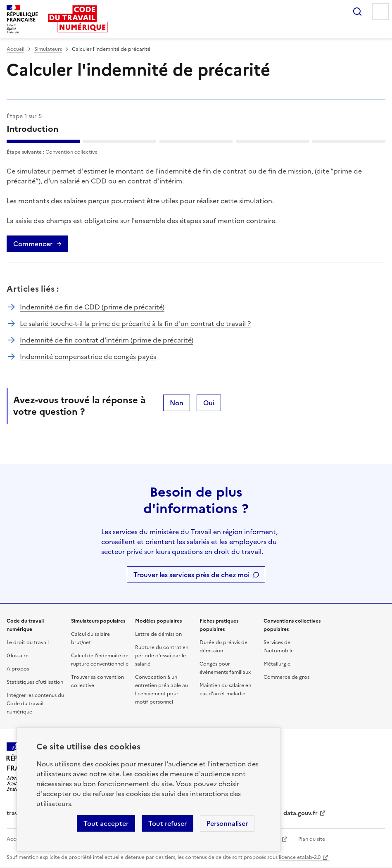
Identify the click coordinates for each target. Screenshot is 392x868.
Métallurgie (277, 664)
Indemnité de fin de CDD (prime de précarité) (92, 307)
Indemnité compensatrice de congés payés (88, 357)
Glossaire (18, 656)
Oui (209, 403)
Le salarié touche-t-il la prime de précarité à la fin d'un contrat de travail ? (135, 323)
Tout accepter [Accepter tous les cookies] (106, 823)
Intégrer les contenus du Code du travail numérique (35, 704)
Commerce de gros (286, 677)
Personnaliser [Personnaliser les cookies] (227, 823)
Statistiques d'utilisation (35, 682)
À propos (18, 669)
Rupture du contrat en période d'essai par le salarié (162, 656)
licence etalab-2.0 (300, 857)
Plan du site (312, 839)
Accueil (15, 49)
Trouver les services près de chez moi (191, 575)
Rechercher (357, 12)
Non (177, 403)
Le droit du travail (28, 642)
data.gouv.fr (301, 813)
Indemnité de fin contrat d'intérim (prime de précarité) (107, 340)
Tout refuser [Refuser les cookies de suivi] (167, 823)
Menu (380, 12)
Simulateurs (48, 49)
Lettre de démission (158, 634)
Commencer (33, 244)
